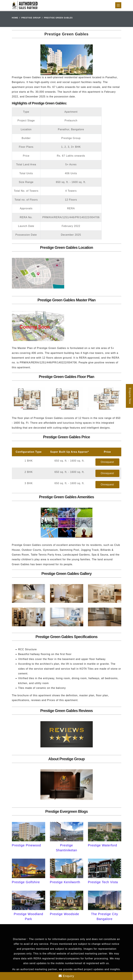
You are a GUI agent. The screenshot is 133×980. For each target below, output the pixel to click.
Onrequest (107, 462)
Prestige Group (31, 18)
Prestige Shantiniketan (66, 848)
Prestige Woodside (65, 914)
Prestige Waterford (103, 845)
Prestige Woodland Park (29, 916)
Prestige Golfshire (26, 882)
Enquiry (66, 976)
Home (15, 18)
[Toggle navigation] (118, 5)
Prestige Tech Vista (103, 882)
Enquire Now (130, 396)
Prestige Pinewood (26, 845)
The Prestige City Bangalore (104, 916)
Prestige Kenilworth (65, 882)
